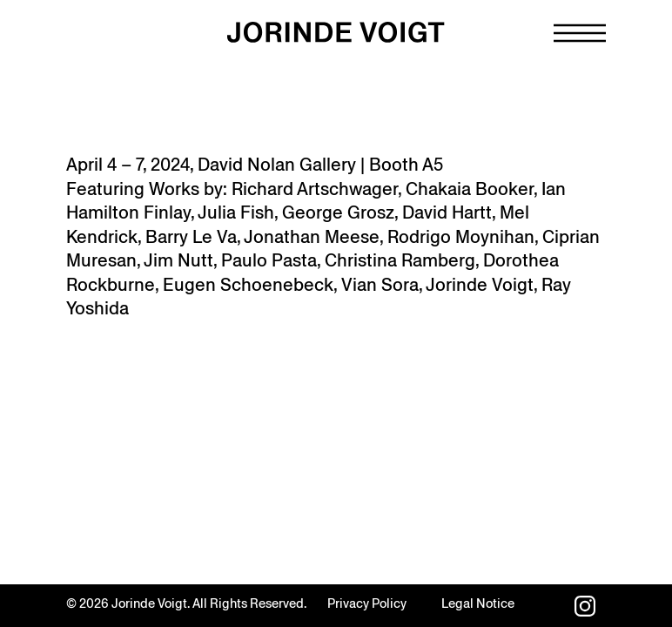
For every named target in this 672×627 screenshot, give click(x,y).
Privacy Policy (367, 603)
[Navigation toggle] (580, 33)
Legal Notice (478, 603)
